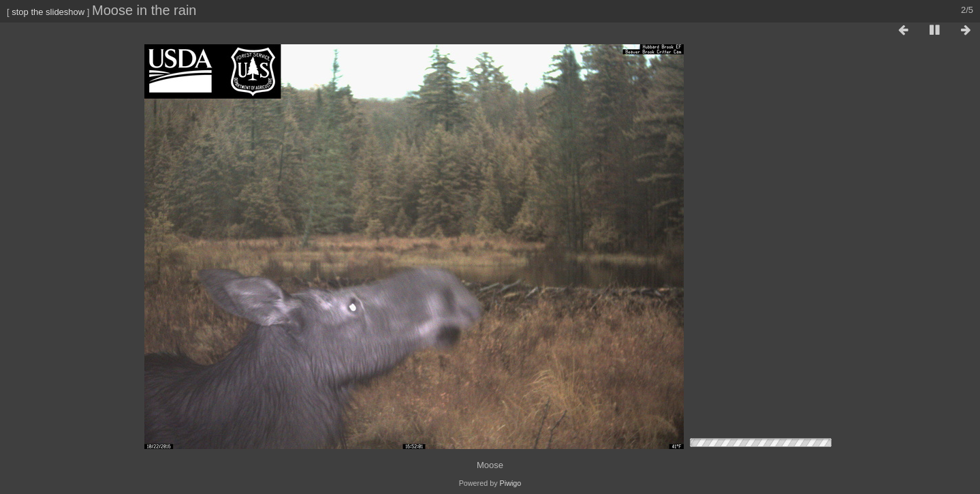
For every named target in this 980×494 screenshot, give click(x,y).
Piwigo (511, 483)
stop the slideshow (48, 12)
